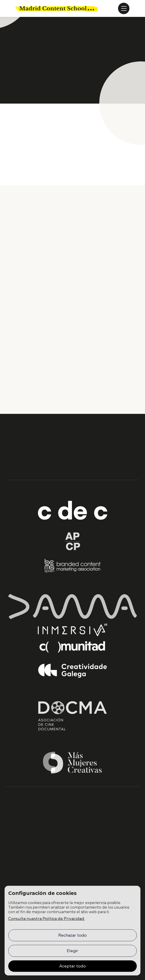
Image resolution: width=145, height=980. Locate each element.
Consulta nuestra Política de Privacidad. (47, 919)
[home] (57, 8)
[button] (124, 8)
